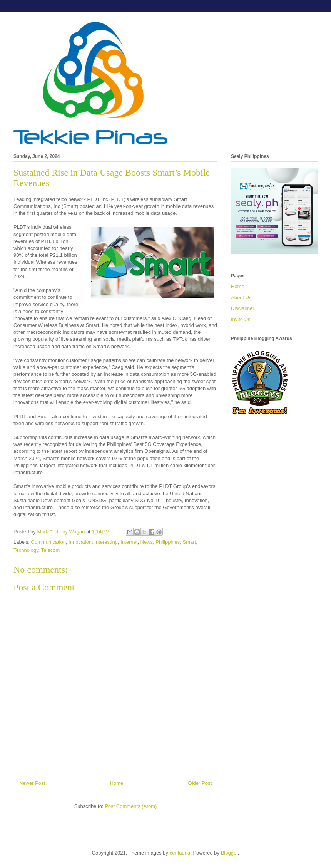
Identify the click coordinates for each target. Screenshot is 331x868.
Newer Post (32, 783)
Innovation (80, 542)
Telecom (50, 550)
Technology (26, 550)
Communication (48, 542)
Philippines (168, 542)
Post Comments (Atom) (131, 806)
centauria (180, 853)
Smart (189, 542)
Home (117, 783)
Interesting (106, 542)
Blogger (229, 853)
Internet (129, 542)
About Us (241, 297)
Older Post (200, 783)
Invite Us (241, 319)
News (147, 542)
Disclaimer (243, 308)
